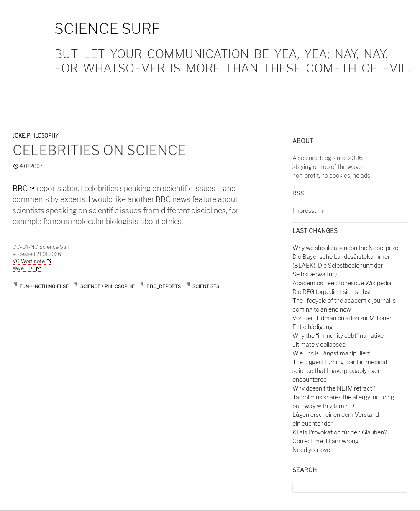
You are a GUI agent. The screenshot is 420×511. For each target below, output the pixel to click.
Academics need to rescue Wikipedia (342, 283)
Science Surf (107, 29)
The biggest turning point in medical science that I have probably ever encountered (340, 371)
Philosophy (43, 136)
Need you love (311, 450)
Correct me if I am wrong (325, 441)
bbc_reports (164, 286)
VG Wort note (29, 261)
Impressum (308, 211)
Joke (19, 136)
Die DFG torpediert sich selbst (332, 292)
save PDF (27, 268)
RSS (298, 193)
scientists (206, 286)
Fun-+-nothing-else (44, 286)
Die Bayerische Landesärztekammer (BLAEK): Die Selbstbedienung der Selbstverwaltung (341, 265)
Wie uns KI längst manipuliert (331, 353)
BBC (20, 188)
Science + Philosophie (108, 286)
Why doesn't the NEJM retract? (334, 388)
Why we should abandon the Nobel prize (345, 248)
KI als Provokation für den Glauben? (340, 432)
